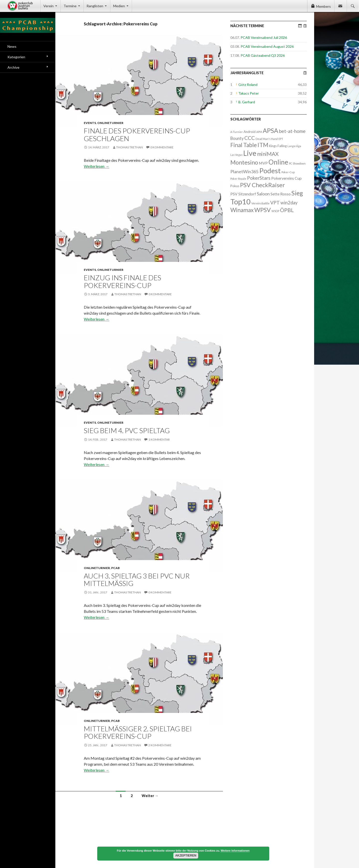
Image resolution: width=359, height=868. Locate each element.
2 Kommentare (160, 745)
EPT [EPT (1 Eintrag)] (281, 139)
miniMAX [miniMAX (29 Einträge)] (268, 154)
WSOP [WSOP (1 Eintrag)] (275, 211)
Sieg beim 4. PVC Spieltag (127, 430)
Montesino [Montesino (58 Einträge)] (244, 162)
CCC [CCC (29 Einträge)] (250, 138)
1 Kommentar (159, 439)
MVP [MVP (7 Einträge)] (263, 163)
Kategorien (16, 57)
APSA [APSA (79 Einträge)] (270, 131)
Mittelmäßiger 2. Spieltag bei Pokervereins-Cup (138, 732)
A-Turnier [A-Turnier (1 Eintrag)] (237, 132)
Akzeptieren (186, 856)
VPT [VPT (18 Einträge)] (275, 203)
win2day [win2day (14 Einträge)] (289, 203)
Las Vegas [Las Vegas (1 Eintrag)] (236, 155)
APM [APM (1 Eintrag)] (259, 132)
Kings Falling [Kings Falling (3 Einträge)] (278, 146)
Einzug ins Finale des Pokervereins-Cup (122, 281)
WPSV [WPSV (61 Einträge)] (263, 210)
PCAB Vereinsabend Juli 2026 (264, 37)
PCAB (115, 568)
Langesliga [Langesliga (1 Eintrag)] (294, 146)
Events (90, 123)
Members (323, 6)
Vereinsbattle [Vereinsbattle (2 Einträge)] (260, 203)
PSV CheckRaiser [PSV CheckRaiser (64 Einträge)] (263, 185)
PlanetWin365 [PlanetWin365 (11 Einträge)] (244, 172)
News (12, 46)
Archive (13, 67)
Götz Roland (248, 85)
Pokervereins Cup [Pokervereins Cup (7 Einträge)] (286, 178)
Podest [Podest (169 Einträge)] (270, 171)
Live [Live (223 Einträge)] (250, 153)
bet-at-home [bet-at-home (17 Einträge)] (292, 131)
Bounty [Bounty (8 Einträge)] (237, 138)
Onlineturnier (110, 123)
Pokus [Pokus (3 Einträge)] (235, 186)
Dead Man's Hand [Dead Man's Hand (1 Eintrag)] (267, 139)
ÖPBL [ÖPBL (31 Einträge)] (287, 210)
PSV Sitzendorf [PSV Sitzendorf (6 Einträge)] (243, 194)
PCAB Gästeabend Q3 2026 (263, 55)
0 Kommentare (162, 147)
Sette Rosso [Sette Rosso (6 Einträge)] (281, 194)
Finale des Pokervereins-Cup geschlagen (137, 135)
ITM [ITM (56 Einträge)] (263, 145)
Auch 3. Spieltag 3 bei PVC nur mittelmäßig (137, 580)
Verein (48, 6)
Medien (119, 6)
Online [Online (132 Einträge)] (278, 162)
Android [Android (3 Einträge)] (250, 132)
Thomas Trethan (130, 147)
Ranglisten (95, 6)
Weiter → (150, 796)
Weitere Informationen (235, 851)
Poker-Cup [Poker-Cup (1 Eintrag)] (288, 172)
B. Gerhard (247, 102)
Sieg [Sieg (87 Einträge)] (297, 193)
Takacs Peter (249, 93)
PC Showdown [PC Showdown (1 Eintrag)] (297, 163)
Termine (70, 6)
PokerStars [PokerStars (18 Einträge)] (259, 178)
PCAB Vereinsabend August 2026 (267, 46)
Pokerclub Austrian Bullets (24, 6)
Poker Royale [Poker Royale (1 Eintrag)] (238, 179)
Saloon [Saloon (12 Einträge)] (263, 194)
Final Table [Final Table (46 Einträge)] (244, 145)
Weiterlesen (96, 166)
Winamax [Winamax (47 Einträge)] (242, 210)
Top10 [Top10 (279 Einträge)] (240, 202)
